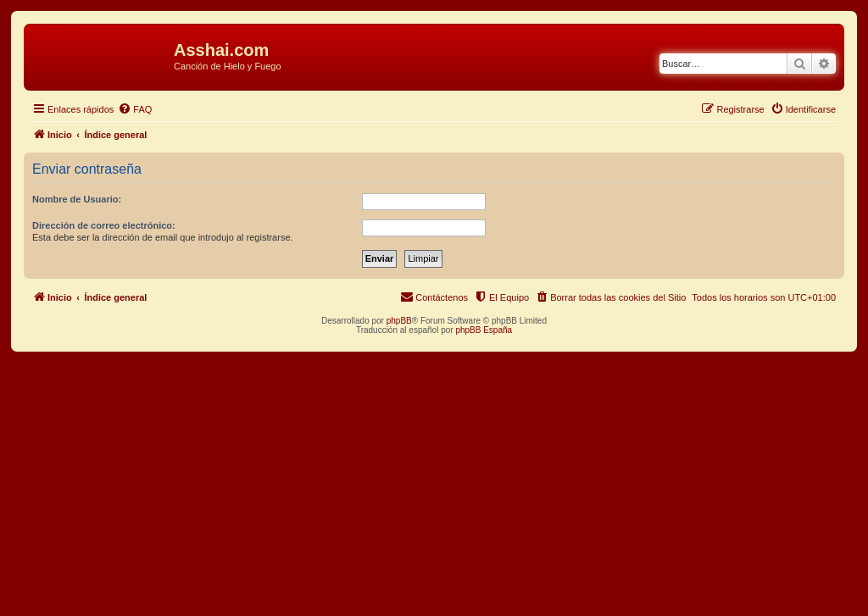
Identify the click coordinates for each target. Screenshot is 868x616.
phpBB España (484, 330)
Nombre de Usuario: (77, 199)
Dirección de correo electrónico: (104, 225)
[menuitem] (135, 109)
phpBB (399, 321)
